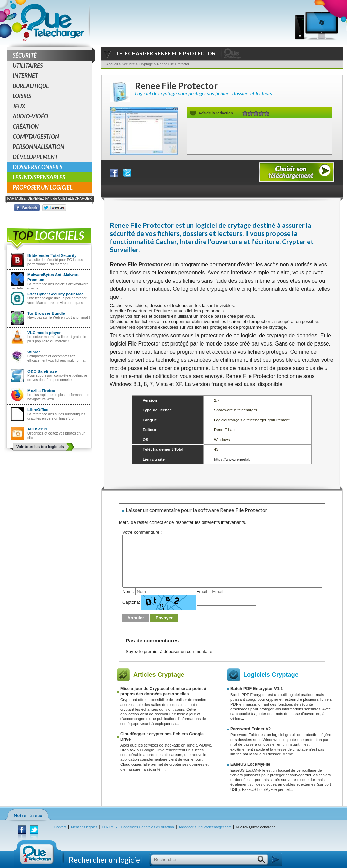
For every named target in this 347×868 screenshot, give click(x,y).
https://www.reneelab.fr (234, 459)
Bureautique (31, 86)
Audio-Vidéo (30, 116)
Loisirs (22, 96)
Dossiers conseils (37, 167)
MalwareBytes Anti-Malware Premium (54, 277)
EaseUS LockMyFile (250, 764)
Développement (35, 157)
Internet (25, 76)
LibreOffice (38, 410)
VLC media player (44, 332)
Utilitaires (28, 65)
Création (26, 126)
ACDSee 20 (38, 429)
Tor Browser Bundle (46, 313)
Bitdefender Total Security (52, 255)
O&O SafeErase (42, 371)
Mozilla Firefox (41, 390)
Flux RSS (109, 827)
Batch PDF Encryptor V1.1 (257, 689)
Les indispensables (39, 177)
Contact (60, 827)
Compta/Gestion (36, 137)
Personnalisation (38, 147)
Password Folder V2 (251, 729)
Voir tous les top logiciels (40, 447)
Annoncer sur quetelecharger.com (205, 827)
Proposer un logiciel (43, 187)
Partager (118, 171)
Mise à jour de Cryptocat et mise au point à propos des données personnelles (163, 691)
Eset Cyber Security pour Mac (56, 294)
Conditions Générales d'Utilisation (148, 827)
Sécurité (52, 55)
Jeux (19, 106)
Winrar (34, 352)
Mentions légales (84, 827)
